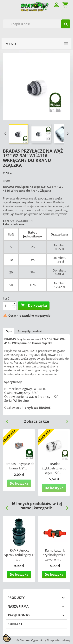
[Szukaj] (36, 24)
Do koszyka (34, 306)
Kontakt (15, 624)
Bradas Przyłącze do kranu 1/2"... (20, 466)
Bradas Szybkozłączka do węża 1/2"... (54, 468)
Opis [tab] (9, 331)
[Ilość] (8, 306)
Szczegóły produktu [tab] (31, 331)
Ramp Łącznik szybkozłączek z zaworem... (54, 555)
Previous (5, 420)
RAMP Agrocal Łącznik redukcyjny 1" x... (19, 555)
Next (66, 420)
